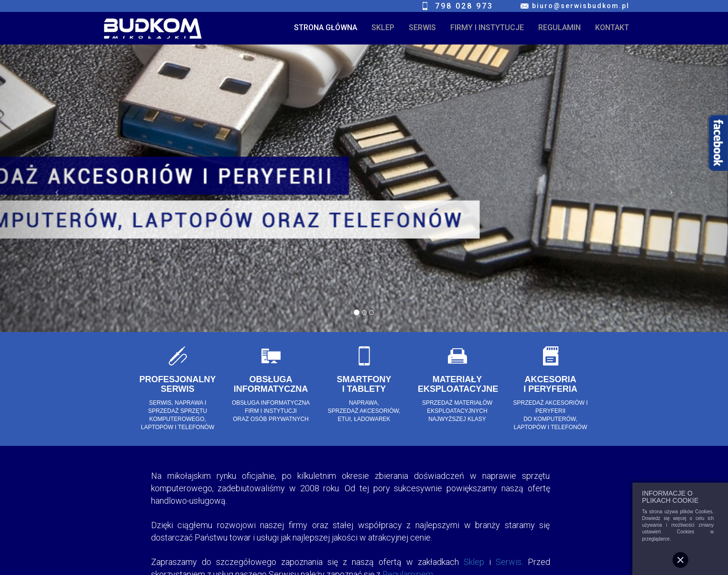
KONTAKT (612, 28)
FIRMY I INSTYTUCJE (487, 28)
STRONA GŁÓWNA (326, 28)
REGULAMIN (560, 28)
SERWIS (422, 28)
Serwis (509, 562)
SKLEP (383, 28)
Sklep (474, 562)
